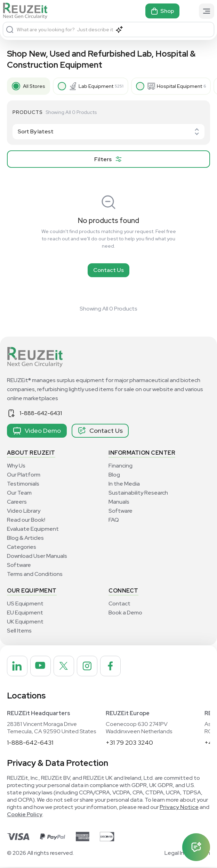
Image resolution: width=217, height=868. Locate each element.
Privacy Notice (179, 808)
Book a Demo (125, 613)
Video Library (24, 511)
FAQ (114, 520)
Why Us (16, 466)
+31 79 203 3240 (129, 743)
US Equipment (25, 604)
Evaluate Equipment (33, 529)
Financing (120, 466)
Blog (114, 475)
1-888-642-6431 (41, 413)
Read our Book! (26, 520)
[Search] (10, 30)
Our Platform (24, 475)
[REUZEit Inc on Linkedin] (18, 667)
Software (19, 565)
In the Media (124, 484)
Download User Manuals (37, 556)
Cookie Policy (25, 815)
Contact (119, 604)
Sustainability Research (138, 493)
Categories (22, 547)
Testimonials (23, 484)
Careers (17, 502)
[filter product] (108, 159)
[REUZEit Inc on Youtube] (42, 667)
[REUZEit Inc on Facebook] (115, 667)
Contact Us (108, 270)
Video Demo (37, 431)
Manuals (119, 502)
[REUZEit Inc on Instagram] (91, 667)
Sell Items (19, 631)
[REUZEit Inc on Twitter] (66, 667)
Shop (162, 11)
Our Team (19, 493)
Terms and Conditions (35, 574)
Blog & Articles (25, 538)
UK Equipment (25, 622)
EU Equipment (25, 613)
